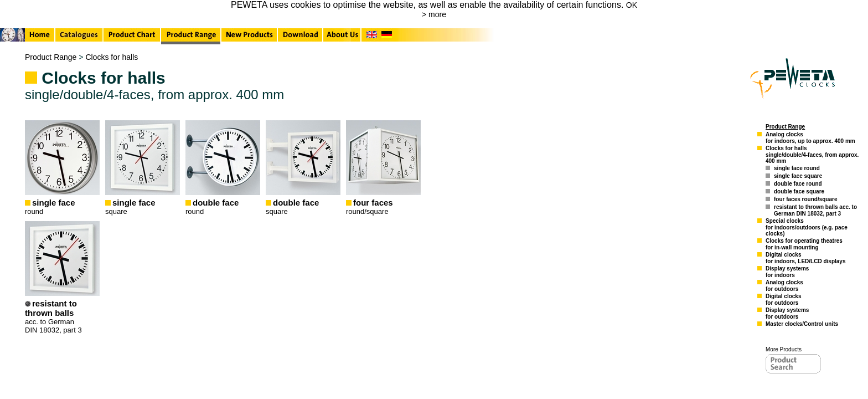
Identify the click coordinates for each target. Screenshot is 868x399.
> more (434, 14)
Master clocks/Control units (802, 324)
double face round (798, 184)
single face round (797, 168)
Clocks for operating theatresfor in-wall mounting (804, 244)
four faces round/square (805, 199)
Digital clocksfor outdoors (783, 300)
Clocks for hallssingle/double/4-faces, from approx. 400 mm (812, 155)
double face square (799, 191)
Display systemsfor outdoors (787, 313)
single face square (798, 176)
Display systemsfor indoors (787, 272)
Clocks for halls (112, 57)
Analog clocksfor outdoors (784, 286)
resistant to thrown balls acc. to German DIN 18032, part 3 (815, 210)
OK (632, 5)
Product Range (51, 57)
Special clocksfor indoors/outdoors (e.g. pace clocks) (807, 227)
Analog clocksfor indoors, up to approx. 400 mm (810, 138)
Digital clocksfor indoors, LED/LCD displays (805, 258)
